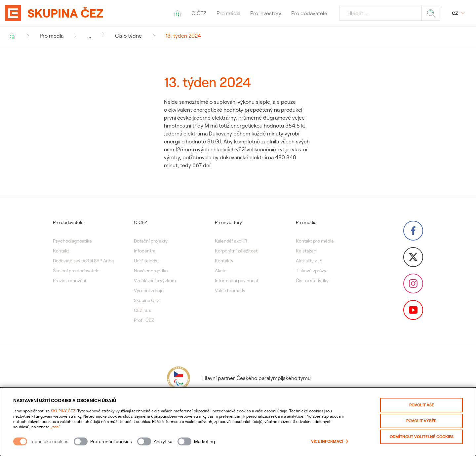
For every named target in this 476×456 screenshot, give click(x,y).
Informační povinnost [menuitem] (237, 281)
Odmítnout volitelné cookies (422, 437)
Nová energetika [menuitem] (151, 271)
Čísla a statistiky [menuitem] (312, 281)
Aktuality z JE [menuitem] (309, 261)
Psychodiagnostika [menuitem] (72, 241)
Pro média (52, 36)
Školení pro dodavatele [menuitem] (76, 271)
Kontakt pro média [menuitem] (315, 241)
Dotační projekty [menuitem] (151, 241)
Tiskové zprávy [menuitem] (311, 271)
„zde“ (55, 427)
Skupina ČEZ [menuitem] (147, 300)
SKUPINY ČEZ (63, 411)
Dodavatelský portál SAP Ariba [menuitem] (83, 261)
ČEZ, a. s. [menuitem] (143, 310)
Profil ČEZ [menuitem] (144, 320)
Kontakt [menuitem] (61, 251)
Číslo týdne (128, 36)
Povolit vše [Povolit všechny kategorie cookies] (422, 405)
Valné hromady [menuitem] (230, 290)
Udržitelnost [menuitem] (146, 261)
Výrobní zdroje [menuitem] (149, 290)
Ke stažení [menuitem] (307, 251)
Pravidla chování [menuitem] (69, 281)
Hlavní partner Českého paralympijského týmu (238, 378)
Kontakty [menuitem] (224, 261)
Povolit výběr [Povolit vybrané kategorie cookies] (421, 421)
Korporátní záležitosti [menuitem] (237, 251)
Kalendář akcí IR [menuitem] (231, 241)
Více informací (330, 441)
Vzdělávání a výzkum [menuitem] (155, 281)
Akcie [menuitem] (221, 271)
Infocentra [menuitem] (145, 251)
